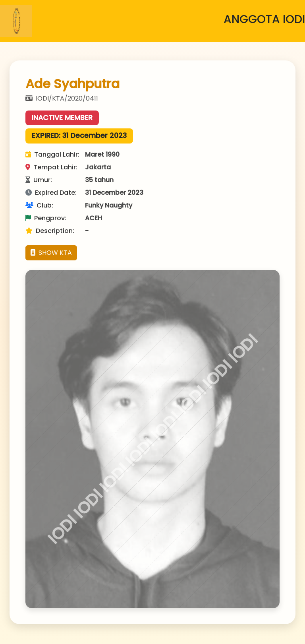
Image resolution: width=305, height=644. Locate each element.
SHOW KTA (51, 253)
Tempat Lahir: (51, 167)
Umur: (39, 180)
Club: (39, 205)
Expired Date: (51, 193)
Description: (50, 231)
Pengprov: (46, 218)
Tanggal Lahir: (52, 154)
